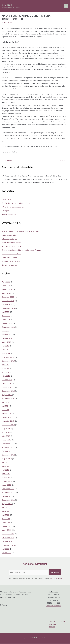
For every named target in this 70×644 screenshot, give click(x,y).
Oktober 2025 (7, 305)
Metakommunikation (9, 236)
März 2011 (6, 523)
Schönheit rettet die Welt (11, 262)
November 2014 (8, 399)
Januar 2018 (6, 384)
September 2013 (8, 425)
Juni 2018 (5, 365)
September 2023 (8, 328)
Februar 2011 (7, 527)
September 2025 (8, 309)
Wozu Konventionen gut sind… (13, 207)
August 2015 (7, 395)
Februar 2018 (7, 380)
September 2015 (8, 391)
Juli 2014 (5, 403)
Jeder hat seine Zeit (9, 215)
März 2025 (6, 320)
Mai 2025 (5, 313)
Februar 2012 (7, 482)
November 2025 (8, 301)
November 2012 (8, 448)
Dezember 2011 (8, 489)
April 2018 (6, 373)
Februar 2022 (7, 335)
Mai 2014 (5, 410)
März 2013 (6, 437)
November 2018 (8, 358)
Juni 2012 (5, 467)
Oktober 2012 (7, 452)
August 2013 (7, 429)
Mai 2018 (5, 369)
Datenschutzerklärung (56, 579)
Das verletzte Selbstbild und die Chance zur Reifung (21, 251)
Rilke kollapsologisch (10, 239)
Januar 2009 (6, 553)
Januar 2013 (6, 440)
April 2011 (6, 519)
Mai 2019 (5, 350)
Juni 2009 (5, 549)
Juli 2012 (5, 463)
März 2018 (6, 376)
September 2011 (8, 501)
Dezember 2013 (8, 418)
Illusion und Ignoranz (10, 266)
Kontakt (52, 627)
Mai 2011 (5, 516)
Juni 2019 (5, 346)
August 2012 (7, 459)
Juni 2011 (5, 512)
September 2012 (8, 455)
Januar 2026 (6, 294)
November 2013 (8, 422)
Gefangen (5, 211)
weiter (62, 161)
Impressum (53, 624)
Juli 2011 (5, 508)
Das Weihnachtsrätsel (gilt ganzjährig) (16, 204)
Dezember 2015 (8, 388)
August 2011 (7, 504)
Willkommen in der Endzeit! (12, 247)
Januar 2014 (6, 414)
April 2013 (6, 433)
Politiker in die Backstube (11, 254)
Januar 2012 (6, 486)
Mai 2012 (5, 471)
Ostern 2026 (7, 200)
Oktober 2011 (7, 497)
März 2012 (6, 478)
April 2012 (6, 474)
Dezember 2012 (8, 444)
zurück (8, 161)
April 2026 (6, 282)
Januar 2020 (6, 343)
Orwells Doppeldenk (10, 258)
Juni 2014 (5, 407)
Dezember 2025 (8, 298)
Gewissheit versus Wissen (12, 243)
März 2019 (6, 354)
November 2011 (8, 493)
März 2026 (6, 286)
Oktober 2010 (7, 542)
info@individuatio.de (54, 606)
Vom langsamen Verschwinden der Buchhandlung (21, 232)
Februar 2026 (7, 290)
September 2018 (8, 361)
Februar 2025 (7, 324)
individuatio (8, 5)
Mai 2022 (5, 331)
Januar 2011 (6, 531)
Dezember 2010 (8, 534)
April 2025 (6, 316)
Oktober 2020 (7, 339)
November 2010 (8, 538)
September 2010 (8, 546)
